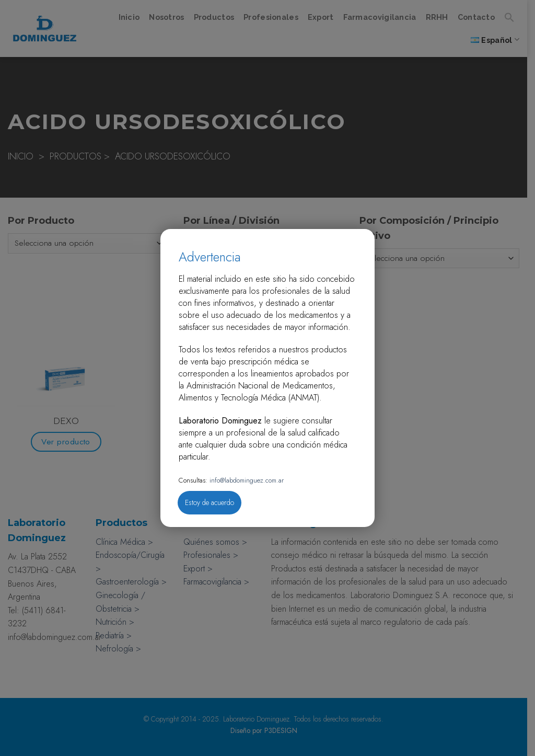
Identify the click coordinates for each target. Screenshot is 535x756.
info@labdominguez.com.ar (246, 480)
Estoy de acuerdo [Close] (210, 502)
